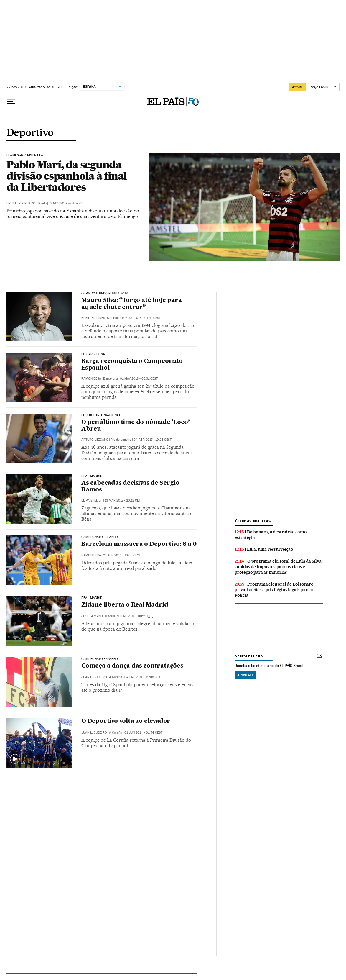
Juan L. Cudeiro (94, 677)
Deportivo (30, 133)
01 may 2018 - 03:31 (139, 379)
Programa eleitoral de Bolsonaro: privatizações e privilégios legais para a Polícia (275, 590)
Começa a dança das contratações (132, 666)
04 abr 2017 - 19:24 (153, 440)
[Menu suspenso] (11, 102)
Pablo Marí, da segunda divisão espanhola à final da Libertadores (67, 176)
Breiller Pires (18, 203)
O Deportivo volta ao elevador (126, 721)
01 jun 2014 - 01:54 (143, 733)
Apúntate (246, 675)
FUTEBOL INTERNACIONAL (101, 415)
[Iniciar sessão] (324, 87)
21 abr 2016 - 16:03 (122, 555)
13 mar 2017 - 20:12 (123, 500)
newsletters (248, 656)
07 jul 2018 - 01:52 (142, 318)
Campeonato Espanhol (100, 537)
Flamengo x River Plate (27, 155)
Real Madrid (92, 476)
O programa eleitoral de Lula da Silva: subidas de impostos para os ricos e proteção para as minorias (279, 567)
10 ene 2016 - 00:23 (135, 616)
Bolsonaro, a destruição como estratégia (271, 535)
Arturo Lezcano (95, 440)
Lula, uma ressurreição (270, 549)
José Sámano (92, 616)
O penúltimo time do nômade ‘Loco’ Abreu (135, 426)
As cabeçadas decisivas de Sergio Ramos (130, 487)
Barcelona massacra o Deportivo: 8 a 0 (139, 544)
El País (87, 500)
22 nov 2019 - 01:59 (67, 203)
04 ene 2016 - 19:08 (142, 677)
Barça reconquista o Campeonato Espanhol (132, 365)
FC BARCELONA (93, 354)
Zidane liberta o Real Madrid (125, 605)
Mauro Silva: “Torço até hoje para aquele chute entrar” (131, 304)
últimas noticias (253, 521)
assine (298, 87)
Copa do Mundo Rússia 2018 (105, 294)
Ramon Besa (91, 379)
